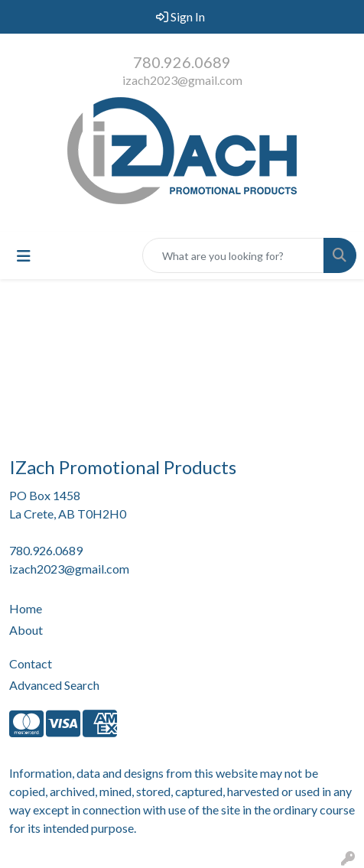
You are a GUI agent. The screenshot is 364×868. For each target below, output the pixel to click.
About (26, 630)
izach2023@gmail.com (182, 80)
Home (26, 608)
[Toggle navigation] (24, 256)
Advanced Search (54, 685)
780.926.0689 (182, 62)
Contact (31, 663)
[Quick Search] (233, 255)
